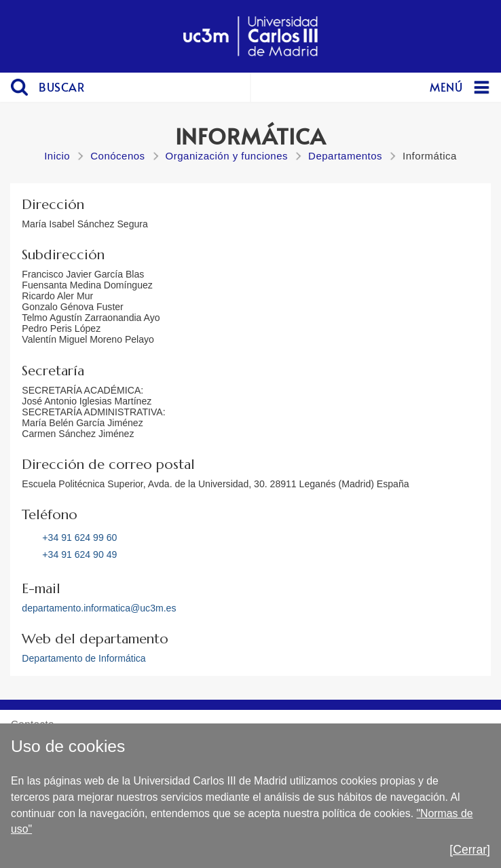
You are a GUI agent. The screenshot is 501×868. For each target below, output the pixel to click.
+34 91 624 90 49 (79, 554)
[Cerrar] (470, 850)
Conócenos (117, 156)
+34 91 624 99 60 (79, 537)
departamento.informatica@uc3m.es (99, 608)
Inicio (57, 156)
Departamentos (345, 156)
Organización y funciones (227, 156)
